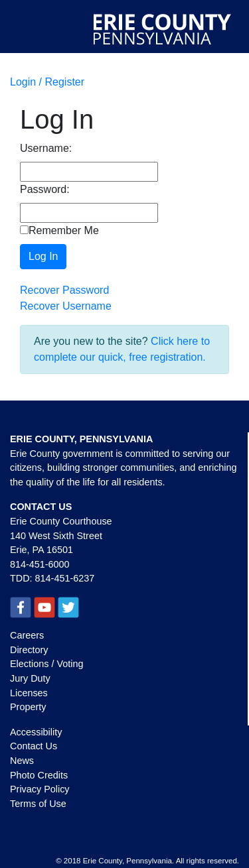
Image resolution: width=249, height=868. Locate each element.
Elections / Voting (46, 664)
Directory (29, 650)
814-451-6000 (40, 564)
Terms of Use (38, 804)
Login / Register (47, 82)
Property (28, 707)
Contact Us (34, 746)
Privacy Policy (40, 789)
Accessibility (36, 732)
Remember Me (59, 230)
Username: (46, 148)
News (22, 761)
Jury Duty (30, 678)
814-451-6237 (65, 578)
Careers (27, 635)
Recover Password (64, 290)
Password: (45, 189)
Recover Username (66, 306)
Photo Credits (39, 775)
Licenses (29, 693)
